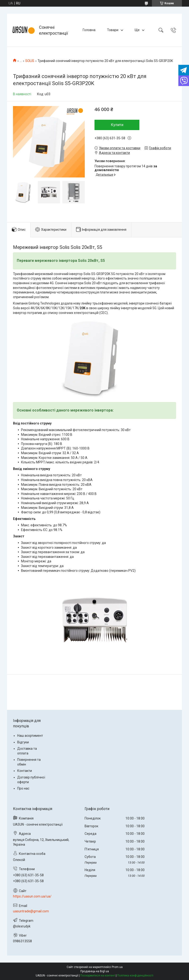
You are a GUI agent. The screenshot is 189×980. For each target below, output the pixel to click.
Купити (117, 125)
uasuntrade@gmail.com (31, 911)
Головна (89, 30)
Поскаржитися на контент (98, 976)
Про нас (23, 788)
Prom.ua (117, 967)
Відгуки (23, 742)
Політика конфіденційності (135, 976)
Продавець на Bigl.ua (95, 971)
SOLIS (30, 61)
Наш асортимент (30, 736)
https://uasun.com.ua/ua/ (32, 896)
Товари (113, 30)
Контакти (25, 771)
